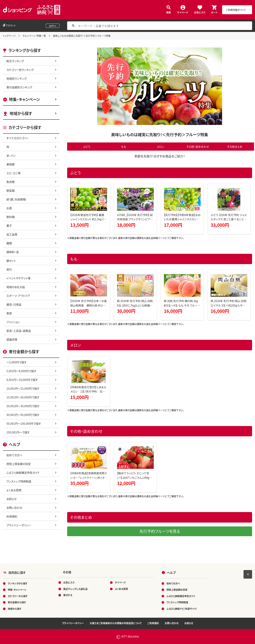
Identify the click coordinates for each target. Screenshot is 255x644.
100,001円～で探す (18, 432)
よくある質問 (14, 490)
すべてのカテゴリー (18, 138)
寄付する (68, 595)
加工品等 (12, 234)
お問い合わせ (14, 508)
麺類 (9, 243)
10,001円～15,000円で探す (23, 388)
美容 (9, 313)
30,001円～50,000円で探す (23, 415)
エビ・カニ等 (14, 173)
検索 (169, 12)
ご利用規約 (153, 623)
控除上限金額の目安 (19, 464)
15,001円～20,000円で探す (23, 397)
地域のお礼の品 (16, 287)
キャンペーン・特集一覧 (34, 36)
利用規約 (12, 516)
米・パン (11, 156)
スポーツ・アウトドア (18, 296)
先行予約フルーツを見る (160, 531)
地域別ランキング (17, 78)
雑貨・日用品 (14, 304)
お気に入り (200, 12)
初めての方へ (14, 455)
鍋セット (11, 261)
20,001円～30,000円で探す (23, 406)
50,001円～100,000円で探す (24, 423)
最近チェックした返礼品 (75, 589)
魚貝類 (11, 182)
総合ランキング (15, 61)
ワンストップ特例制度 (19, 481)
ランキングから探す (18, 583)
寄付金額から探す (17, 602)
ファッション (13, 322)
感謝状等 (12, 339)
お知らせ (11, 499)
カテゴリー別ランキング (20, 70)
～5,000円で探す (17, 362)
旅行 (9, 269)
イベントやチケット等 (18, 278)
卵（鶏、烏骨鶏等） (17, 199)
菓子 (9, 226)
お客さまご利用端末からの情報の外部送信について (116, 623)
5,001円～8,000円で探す (21, 371)
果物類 (11, 164)
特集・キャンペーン (24, 99)
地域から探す (21, 113)
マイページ (183, 12)
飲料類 (11, 217)
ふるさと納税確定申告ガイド (23, 473)
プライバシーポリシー (19, 525)
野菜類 (11, 191)
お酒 (9, 208)
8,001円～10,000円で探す (22, 380)
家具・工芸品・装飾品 (19, 331)
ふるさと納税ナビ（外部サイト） (182, 609)
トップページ (9, 36)
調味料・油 (13, 252)
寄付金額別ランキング (19, 87)
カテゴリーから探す (18, 596)
